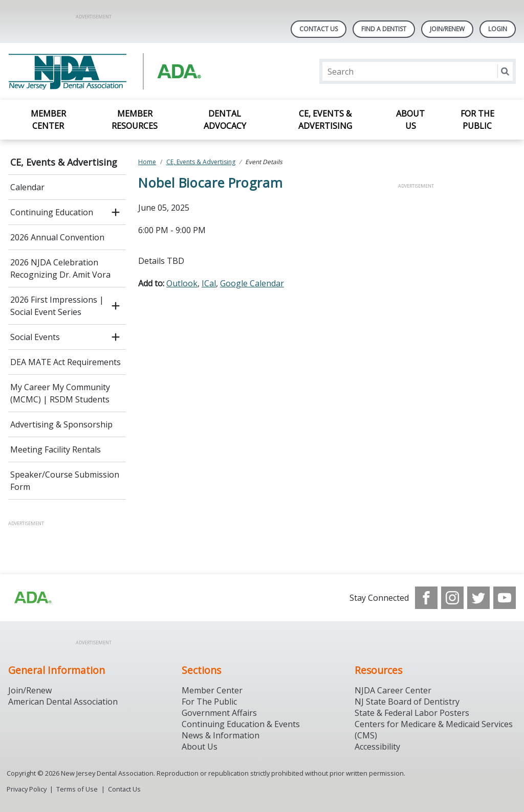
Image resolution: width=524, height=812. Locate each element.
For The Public (209, 702)
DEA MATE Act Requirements (65, 362)
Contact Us (319, 29)
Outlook (182, 283)
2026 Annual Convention (57, 237)
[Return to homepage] (140, 71)
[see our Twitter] (478, 598)
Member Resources (135, 120)
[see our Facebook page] (426, 598)
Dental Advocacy (225, 120)
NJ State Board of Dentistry (407, 702)
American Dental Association (63, 702)
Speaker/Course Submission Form (65, 481)
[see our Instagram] (452, 598)
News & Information (221, 735)
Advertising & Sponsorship (61, 424)
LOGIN (498, 29)
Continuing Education (52, 212)
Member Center (48, 120)
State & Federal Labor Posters (412, 713)
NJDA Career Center (393, 690)
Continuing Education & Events (241, 724)
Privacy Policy (27, 789)
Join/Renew (447, 29)
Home (147, 162)
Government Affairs (219, 713)
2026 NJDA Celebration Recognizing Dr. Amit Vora (60, 268)
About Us (410, 120)
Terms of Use (77, 789)
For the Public (477, 120)
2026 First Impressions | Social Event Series (57, 306)
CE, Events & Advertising (325, 120)
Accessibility (377, 747)
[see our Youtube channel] (505, 598)
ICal (209, 283)
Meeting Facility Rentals (56, 449)
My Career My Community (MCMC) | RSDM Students (60, 393)
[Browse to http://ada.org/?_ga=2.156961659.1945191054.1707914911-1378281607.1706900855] (32, 598)
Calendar (27, 187)
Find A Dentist (384, 29)
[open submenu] (116, 212)
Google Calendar (252, 283)
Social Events (35, 337)
